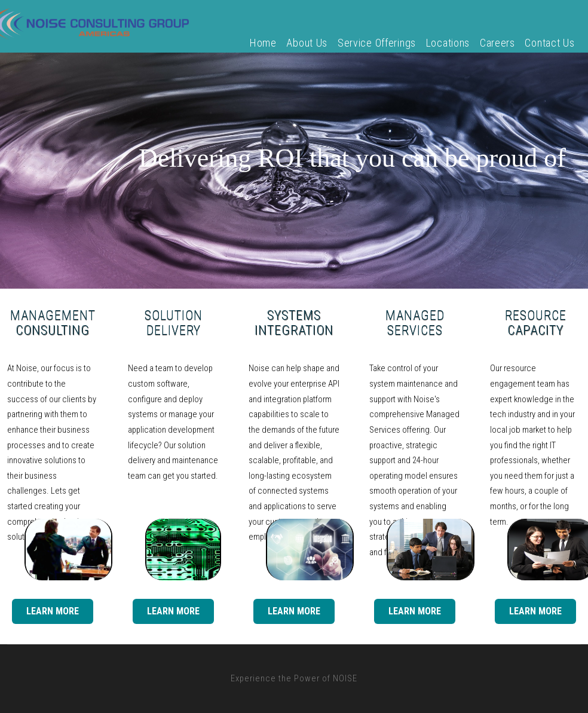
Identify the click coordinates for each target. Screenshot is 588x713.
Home (263, 43)
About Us (307, 43)
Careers (497, 43)
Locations (448, 43)
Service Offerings (377, 43)
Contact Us (549, 43)
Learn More (53, 611)
